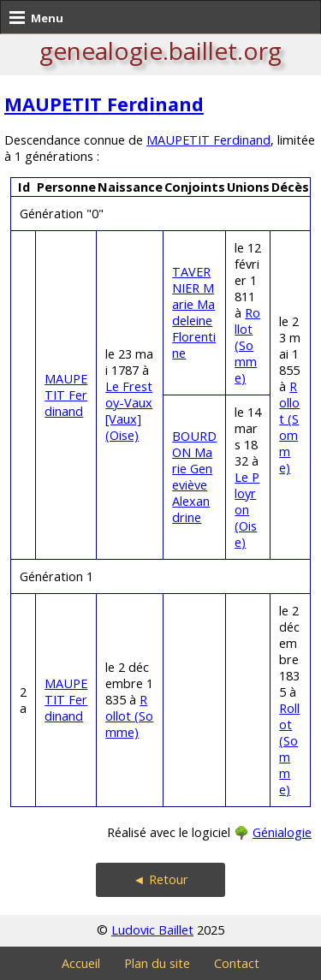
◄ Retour (160, 879)
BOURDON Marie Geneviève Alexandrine (194, 477)
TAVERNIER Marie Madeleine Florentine (194, 312)
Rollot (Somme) (247, 345)
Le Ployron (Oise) (247, 510)
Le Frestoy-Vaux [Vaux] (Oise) (129, 411)
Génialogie (282, 832)
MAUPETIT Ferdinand (104, 104)
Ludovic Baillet (152, 930)
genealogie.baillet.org (160, 50)
